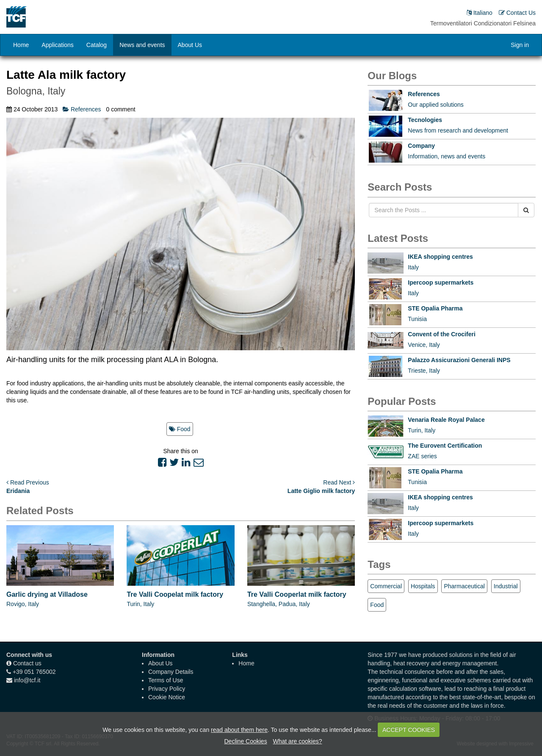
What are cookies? (298, 741)
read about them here (239, 730)
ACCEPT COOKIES (409, 730)
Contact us (27, 663)
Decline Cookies (245, 741)
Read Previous (28, 482)
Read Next (339, 482)
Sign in (520, 45)
